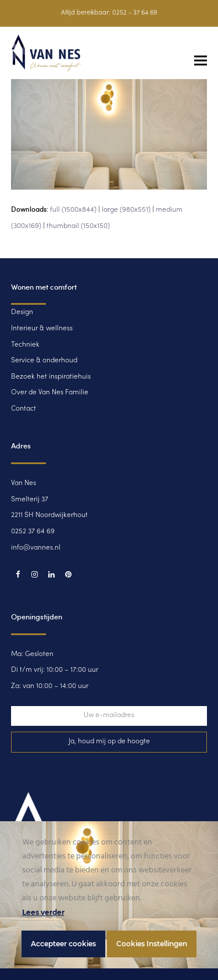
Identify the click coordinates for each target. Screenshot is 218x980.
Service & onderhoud (44, 361)
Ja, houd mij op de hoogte (109, 742)
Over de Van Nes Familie (50, 393)
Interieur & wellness (42, 329)
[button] (201, 61)
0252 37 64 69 (33, 532)
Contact (24, 409)
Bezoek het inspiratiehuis (51, 377)
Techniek (25, 345)
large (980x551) (126, 210)
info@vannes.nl (36, 548)
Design (22, 312)
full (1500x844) (73, 210)
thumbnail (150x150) (78, 226)
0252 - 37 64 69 (135, 13)
